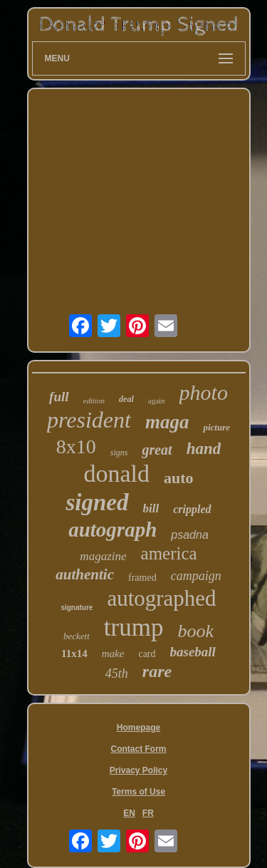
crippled (192, 509)
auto (179, 478)
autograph (112, 529)
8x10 (76, 446)
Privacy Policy (138, 770)
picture (216, 427)
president (89, 420)
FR (148, 813)
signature (77, 608)
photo (204, 392)
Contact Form (139, 749)
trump (134, 627)
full (59, 397)
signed (97, 502)
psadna (190, 535)
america (169, 553)
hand (204, 449)
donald (116, 474)
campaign (196, 576)
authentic (85, 574)
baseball (193, 652)
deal (126, 399)
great (157, 450)
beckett (77, 636)
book (195, 631)
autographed (161, 598)
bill (151, 508)
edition (94, 401)
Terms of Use (138, 792)
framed (142, 578)
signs (119, 453)
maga (167, 422)
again (157, 401)
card (147, 654)
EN (129, 813)
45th (117, 673)
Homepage (138, 728)
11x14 (74, 653)
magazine (103, 556)
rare (157, 671)
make (113, 653)
